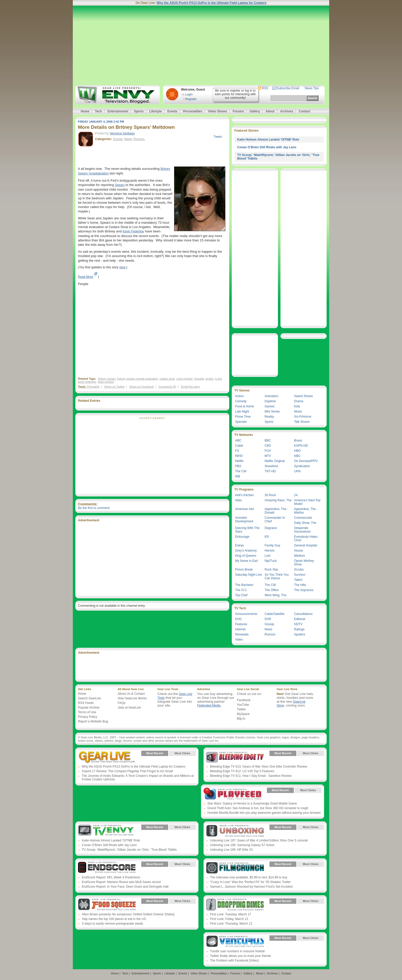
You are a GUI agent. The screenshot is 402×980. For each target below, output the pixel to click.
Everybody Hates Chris (306, 538)
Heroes (270, 551)
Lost (268, 556)
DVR (268, 619)
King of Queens (246, 556)
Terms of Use (87, 712)
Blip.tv (241, 719)
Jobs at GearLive (129, 708)
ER (267, 537)
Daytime (270, 401)
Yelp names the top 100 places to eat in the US (114, 919)
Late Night (242, 411)
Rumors (139, 139)
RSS (265, 88)
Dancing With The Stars (247, 530)
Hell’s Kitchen (244, 495)
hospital (199, 379)
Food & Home (245, 406)
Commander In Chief (275, 520)
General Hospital (305, 545)
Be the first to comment (94, 508)
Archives (287, 111)
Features (241, 624)
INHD (239, 456)
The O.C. (241, 590)
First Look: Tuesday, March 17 (231, 914)
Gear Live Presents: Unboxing (235, 831)
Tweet (218, 137)
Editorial (300, 619)
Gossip (118, 139)
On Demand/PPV (306, 461)
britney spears (107, 379)
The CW (241, 471)
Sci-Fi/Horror (303, 417)
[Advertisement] (201, 45)
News (128, 139)
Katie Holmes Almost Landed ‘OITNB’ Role (268, 140)
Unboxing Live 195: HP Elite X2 (231, 850)
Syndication (302, 466)
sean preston (106, 382)
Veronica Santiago (122, 133)
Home (85, 111)
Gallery (255, 111)
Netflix (239, 461)
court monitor (185, 379)
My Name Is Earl (247, 561)
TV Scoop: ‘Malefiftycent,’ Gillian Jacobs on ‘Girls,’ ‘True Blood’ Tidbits (129, 850)
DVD (238, 619)
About (270, 111)
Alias (238, 500)
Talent (298, 580)
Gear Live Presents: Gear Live (107, 757)
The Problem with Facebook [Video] (234, 961)
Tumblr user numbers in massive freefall (237, 951)
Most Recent (155, 753)
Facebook (244, 700)
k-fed (218, 379)
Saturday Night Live (249, 575)
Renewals (242, 634)
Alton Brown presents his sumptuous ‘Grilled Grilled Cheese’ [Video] (128, 914)
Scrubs (299, 570)
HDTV (298, 624)
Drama (299, 401)
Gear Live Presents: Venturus (235, 942)
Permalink (93, 387)
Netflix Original (275, 461)
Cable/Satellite (274, 614)
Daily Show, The (305, 523)
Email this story (190, 387)
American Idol (244, 509)
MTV (268, 456)
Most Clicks (182, 753)
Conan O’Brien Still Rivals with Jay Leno (267, 147)
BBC (268, 440)
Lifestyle (155, 111)
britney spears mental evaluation (138, 379)
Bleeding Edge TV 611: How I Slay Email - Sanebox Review (251, 776)
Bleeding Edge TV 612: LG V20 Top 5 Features (242, 771)
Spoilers (300, 634)
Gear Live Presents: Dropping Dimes (235, 905)
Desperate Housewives (302, 530)
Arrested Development (244, 520)
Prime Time (243, 417)
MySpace (243, 714)
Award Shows (303, 396)
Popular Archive (89, 708)
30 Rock (270, 495)
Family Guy (272, 545)
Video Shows (217, 111)
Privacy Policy (88, 717)
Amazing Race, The (278, 500)
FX (237, 451)
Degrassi (271, 528)
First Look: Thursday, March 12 (231, 924)
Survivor (300, 575)
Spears (120, 185)
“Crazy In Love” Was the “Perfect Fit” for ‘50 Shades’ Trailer (250, 882)
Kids (297, 406)
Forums (238, 111)
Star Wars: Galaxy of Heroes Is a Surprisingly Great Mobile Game (252, 803)
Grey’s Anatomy (246, 551)
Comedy (241, 401)
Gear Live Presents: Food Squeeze (107, 905)
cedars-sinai (167, 379)
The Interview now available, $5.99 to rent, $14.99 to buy (249, 877)
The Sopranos (304, 590)
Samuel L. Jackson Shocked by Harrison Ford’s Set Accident (251, 887)
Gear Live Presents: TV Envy (107, 831)
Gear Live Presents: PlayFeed (232, 794)
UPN (297, 471)
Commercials (303, 518)
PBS (238, 466)
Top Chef (241, 595)
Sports (139, 111)
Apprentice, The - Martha (306, 511)
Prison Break (244, 570)
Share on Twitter (114, 387)
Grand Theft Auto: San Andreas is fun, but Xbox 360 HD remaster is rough (258, 808)
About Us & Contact (131, 694)
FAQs (122, 703)
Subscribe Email (288, 88)
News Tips (312, 88)
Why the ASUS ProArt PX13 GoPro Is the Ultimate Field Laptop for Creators (212, 3)
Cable (239, 446)
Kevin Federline (133, 231)
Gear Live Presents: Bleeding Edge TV (235, 757)
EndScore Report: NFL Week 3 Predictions (111, 877)
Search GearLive (89, 698)
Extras (239, 545)
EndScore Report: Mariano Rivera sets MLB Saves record (121, 882)
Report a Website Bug (93, 721)
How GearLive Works (132, 698)
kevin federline (87, 382)
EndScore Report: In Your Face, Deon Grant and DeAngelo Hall (125, 887)
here (122, 267)
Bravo (298, 440)
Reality (269, 417)
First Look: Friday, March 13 (229, 919)
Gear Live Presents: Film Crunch (235, 868)
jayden (209, 379)
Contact (304, 111)
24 (296, 495)
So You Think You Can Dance (277, 576)
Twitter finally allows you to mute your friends (240, 956)
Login (189, 94)
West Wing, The (275, 595)
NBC (297, 456)
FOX (268, 451)
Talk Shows (302, 422)
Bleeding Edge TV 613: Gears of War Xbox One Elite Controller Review (259, 767)
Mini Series (272, 411)
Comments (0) (167, 387)
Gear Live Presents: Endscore (107, 868)
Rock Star (271, 570)
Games (270, 406)
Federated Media (209, 705)
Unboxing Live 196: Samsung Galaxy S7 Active (242, 845)
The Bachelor (244, 585)
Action (239, 396)
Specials (241, 422)
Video (239, 640)
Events (172, 111)
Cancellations (303, 614)
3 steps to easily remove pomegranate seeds (112, 924)
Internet (240, 629)
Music (298, 411)
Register (191, 99)
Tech (98, 111)
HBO (297, 451)
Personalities (193, 111)
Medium (300, 556)
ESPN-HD (301, 446)
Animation (271, 396)
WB (238, 476)
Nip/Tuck (271, 561)
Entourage (242, 537)
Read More (86, 277)
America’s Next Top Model (307, 502)
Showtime (271, 466)
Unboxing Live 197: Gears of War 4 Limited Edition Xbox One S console (259, 840)
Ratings (299, 629)
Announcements (246, 614)
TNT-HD (270, 471)
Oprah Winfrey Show (304, 563)
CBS (268, 446)
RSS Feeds (86, 703)
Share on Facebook (142, 387)
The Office (272, 590)
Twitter (241, 709)
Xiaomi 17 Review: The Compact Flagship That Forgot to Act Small (127, 771)
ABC (238, 440)
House (299, 551)
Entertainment (118, 111)
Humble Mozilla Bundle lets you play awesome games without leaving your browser (264, 813)
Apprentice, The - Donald (276, 511)
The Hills (300, 585)
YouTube (243, 705)
